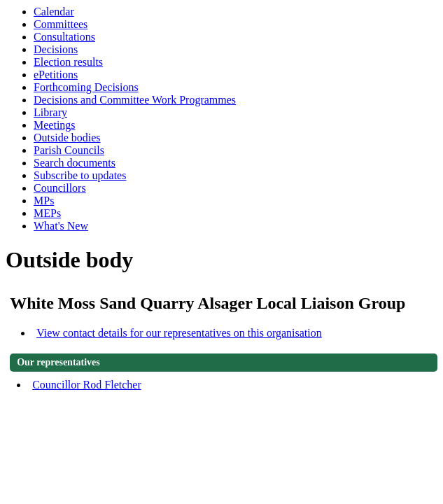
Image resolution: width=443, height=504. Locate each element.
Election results (68, 62)
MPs (44, 201)
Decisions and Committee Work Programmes (135, 100)
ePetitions (56, 75)
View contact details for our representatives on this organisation (179, 333)
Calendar (54, 12)
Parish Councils (69, 150)
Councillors (60, 188)
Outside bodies (67, 138)
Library (50, 112)
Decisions (56, 49)
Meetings (55, 125)
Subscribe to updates (80, 175)
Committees (61, 24)
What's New (61, 226)
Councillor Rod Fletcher (87, 385)
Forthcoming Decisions (86, 87)
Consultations (64, 37)
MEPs (47, 213)
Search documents (75, 163)
